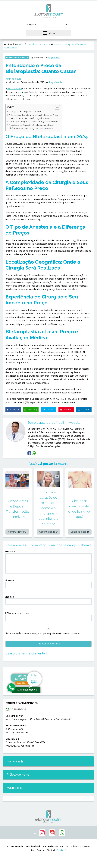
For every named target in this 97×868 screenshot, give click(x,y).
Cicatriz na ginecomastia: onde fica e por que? (80, 509)
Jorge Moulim (54, 57)
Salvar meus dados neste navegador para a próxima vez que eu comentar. (43, 633)
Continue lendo (17, 532)
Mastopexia (14, 788)
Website (75, 423)
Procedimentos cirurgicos (17, 57)
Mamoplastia (15, 761)
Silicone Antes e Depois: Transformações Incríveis (17, 509)
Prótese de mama (18, 775)
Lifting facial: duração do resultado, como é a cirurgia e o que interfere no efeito (49, 508)
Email (10, 597)
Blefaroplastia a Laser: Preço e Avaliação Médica (31, 128)
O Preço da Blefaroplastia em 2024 (25, 112)
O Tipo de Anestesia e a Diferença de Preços (29, 118)
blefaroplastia (15, 89)
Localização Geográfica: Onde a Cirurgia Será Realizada (34, 122)
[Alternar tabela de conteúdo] (56, 107)
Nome (10, 580)
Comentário (13, 552)
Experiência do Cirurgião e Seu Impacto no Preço (31, 125)
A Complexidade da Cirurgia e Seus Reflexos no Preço (33, 115)
